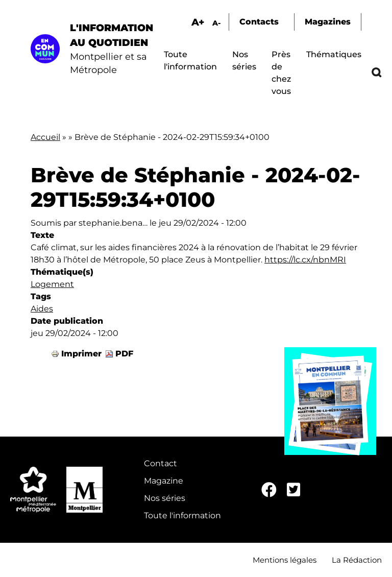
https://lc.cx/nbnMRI (305, 260)
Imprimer (81, 354)
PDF (124, 354)
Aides (42, 309)
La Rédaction (357, 560)
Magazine (164, 481)
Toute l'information (182, 515)
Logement (52, 284)
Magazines (328, 22)
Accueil (45, 137)
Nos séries (165, 498)
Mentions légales (285, 560)
